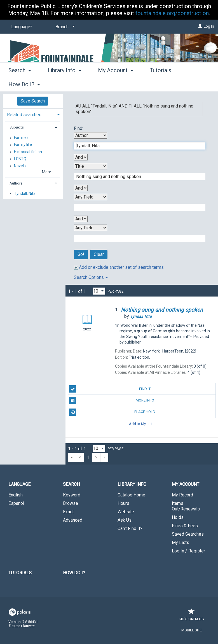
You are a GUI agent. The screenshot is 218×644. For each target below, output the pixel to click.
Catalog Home (131, 495)
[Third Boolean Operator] (81, 219)
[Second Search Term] (137, 177)
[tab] (33, 114)
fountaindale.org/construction (172, 13)
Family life (23, 145)
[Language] (21, 27)
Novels (20, 166)
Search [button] (20, 83)
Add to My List (141, 424)
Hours (123, 503)
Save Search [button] (33, 101)
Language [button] (19, 484)
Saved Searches (188, 534)
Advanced (73, 520)
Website (126, 512)
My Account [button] (115, 83)
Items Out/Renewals (186, 506)
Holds (178, 517)
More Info (111, 400)
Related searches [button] (24, 115)
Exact (68, 512)
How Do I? (74, 573)
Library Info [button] (64, 83)
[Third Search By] (91, 197)
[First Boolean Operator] (81, 157)
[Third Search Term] (137, 207)
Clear (99, 254)
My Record (182, 495)
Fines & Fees (185, 526)
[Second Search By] (91, 166)
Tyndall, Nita (25, 193)
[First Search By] (91, 135)
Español (16, 503)
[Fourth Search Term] (137, 238)
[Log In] (200, 26)
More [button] (161, 84)
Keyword (72, 495)
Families (21, 138)
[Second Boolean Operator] (81, 188)
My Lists (181, 542)
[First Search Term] (137, 146)
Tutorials (20, 573)
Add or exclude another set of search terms (119, 267)
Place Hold (112, 412)
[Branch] (64, 27)
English (16, 495)
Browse (71, 503)
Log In (209, 26)
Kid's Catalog (191, 616)
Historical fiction (28, 152)
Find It (110, 389)
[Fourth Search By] (91, 228)
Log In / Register (188, 551)
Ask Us (125, 520)
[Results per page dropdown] (99, 291)
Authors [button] (16, 183)
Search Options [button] (91, 277)
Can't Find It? (130, 528)
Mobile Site (192, 630)
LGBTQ (20, 159)
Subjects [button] (17, 127)
